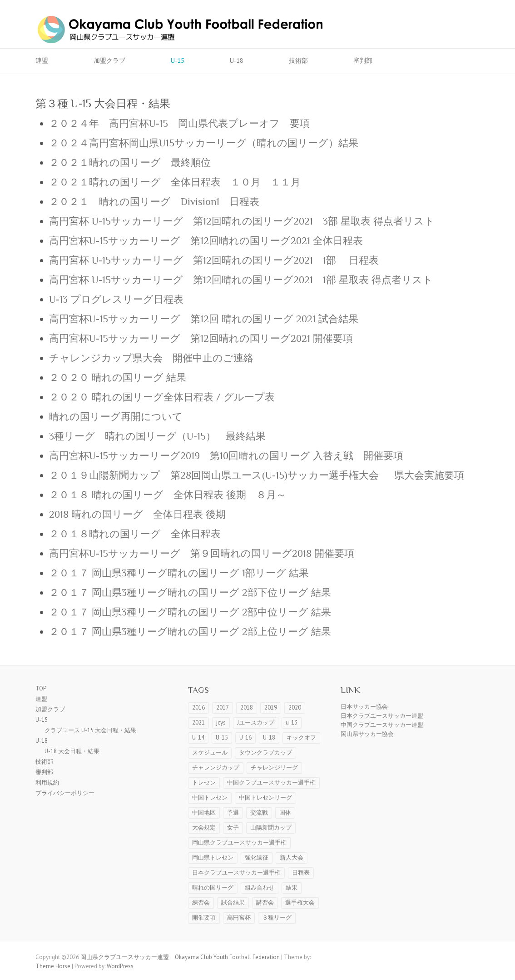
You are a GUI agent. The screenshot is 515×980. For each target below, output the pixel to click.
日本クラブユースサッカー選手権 (236, 872)
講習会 (265, 902)
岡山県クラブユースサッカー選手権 (239, 842)
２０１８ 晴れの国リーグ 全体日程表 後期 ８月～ (168, 495)
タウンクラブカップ (265, 752)
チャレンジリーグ (274, 767)
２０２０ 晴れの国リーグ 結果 (118, 377)
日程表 (301, 872)
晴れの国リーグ (213, 887)
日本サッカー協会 (364, 707)
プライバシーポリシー (65, 793)
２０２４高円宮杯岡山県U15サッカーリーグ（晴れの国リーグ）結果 (204, 143)
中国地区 (204, 812)
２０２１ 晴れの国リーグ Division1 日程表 (154, 202)
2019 (271, 707)
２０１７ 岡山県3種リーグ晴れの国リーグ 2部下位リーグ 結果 (190, 592)
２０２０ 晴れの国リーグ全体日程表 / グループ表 (162, 397)
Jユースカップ (256, 722)
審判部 (363, 60)
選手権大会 (300, 902)
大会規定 (204, 827)
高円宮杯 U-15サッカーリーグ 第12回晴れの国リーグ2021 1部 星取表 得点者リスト (241, 280)
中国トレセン (210, 797)
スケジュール (210, 752)
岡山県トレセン (213, 857)
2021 (198, 722)
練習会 (201, 902)
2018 (247, 707)
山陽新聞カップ (271, 827)
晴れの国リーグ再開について (116, 417)
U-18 (237, 60)
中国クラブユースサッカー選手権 (271, 782)
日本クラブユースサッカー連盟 (382, 716)
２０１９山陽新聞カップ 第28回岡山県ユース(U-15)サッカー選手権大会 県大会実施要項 (262, 475)
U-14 (198, 737)
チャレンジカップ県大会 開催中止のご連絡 (151, 358)
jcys (221, 722)
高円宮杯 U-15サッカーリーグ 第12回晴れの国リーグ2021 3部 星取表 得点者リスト (242, 221)
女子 (233, 827)
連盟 (42, 60)
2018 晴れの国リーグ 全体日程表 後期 (137, 514)
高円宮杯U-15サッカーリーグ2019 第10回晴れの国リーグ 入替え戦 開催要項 (226, 456)
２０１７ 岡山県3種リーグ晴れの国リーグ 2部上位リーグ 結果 (190, 632)
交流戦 (259, 812)
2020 (295, 707)
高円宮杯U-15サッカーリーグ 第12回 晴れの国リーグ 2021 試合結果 (204, 319)
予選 (233, 812)
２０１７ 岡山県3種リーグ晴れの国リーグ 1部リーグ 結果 (179, 573)
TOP (41, 688)
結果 (292, 887)
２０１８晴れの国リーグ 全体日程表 (135, 534)
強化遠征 (257, 857)
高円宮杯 (239, 917)
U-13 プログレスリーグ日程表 (116, 299)
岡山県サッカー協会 (367, 734)
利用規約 (47, 782)
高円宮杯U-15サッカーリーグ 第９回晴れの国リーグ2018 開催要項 (202, 553)
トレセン (204, 782)
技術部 (298, 60)
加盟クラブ (109, 60)
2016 (198, 707)
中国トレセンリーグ (265, 797)
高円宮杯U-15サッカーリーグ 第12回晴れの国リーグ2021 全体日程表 (206, 241)
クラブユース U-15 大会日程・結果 (90, 730)
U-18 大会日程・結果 (72, 751)
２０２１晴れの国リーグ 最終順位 (130, 162)
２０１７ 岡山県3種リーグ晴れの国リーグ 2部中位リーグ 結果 (190, 612)
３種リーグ (277, 917)
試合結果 (233, 902)
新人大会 (292, 857)
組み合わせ (260, 887)
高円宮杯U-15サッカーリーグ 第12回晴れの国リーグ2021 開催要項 (206, 338)
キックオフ (301, 737)
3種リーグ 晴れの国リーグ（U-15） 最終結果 (157, 436)
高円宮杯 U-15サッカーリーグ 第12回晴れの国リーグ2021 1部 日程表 (214, 260)
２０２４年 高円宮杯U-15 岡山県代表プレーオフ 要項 (179, 123)
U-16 (245, 737)
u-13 (292, 722)
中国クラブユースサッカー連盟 (382, 725)
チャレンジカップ (216, 767)
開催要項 (204, 917)
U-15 (178, 60)
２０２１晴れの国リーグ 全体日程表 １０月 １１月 (175, 182)
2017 (223, 707)
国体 (285, 812)
